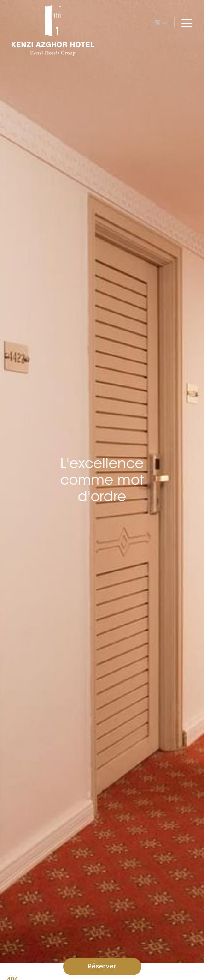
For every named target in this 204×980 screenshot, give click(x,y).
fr (157, 23)
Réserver (102, 966)
